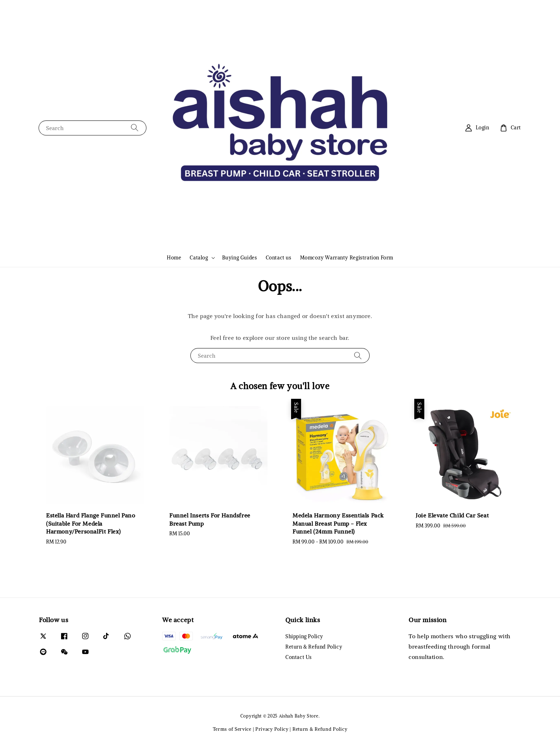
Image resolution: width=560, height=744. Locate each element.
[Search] (135, 128)
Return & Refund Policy (314, 647)
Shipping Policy (304, 636)
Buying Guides (240, 258)
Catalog (199, 258)
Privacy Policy (272, 729)
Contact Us (299, 657)
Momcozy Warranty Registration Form (347, 258)
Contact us (279, 258)
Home (174, 258)
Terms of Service (232, 729)
